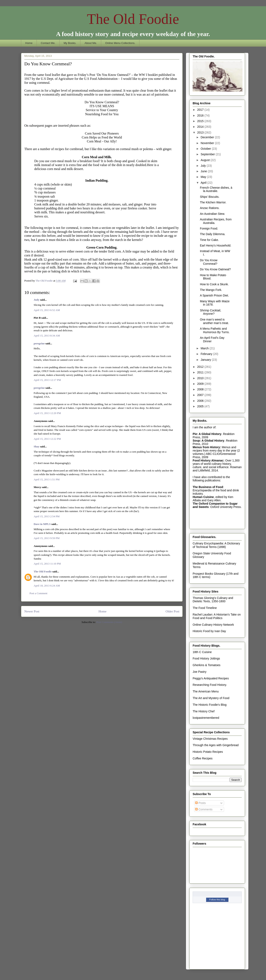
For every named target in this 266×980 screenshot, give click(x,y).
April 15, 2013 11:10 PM (47, 564)
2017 (201, 110)
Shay (36, 446)
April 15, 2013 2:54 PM (47, 516)
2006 (201, 401)
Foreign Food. (209, 228)
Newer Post (32, 611)
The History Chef (204, 711)
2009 (201, 384)
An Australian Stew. (212, 214)
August (205, 160)
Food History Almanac (208, 460)
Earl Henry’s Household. (216, 245)
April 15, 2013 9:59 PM (47, 538)
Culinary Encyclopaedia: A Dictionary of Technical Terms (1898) (216, 545)
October (206, 149)
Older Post (172, 611)
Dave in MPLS (42, 524)
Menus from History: (207, 447)
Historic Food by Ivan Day (209, 631)
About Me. (91, 43)
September (208, 154)
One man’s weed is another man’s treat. (214, 321)
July (204, 166)
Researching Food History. (210, 685)
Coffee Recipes (203, 758)
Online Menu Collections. (120, 43)
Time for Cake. (209, 240)
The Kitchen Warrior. (213, 202)
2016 (201, 115)
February (207, 354)
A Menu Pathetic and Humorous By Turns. (215, 330)
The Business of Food (208, 487)
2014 (201, 127)
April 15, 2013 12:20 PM (47, 413)
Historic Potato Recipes (208, 752)
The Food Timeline (205, 608)
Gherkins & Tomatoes (207, 665)
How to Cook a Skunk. (214, 284)
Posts (200, 803)
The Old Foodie (133, 19)
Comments (204, 809)
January (206, 360)
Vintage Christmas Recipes (210, 739)
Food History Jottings (206, 658)
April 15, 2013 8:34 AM (47, 336)
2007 (201, 395)
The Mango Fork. (211, 290)
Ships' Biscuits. (210, 197)
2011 (201, 372)
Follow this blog (217, 900)
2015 (201, 121)
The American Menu (206, 691)
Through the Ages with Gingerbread (216, 745)
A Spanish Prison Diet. (214, 295)
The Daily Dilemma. (213, 234)
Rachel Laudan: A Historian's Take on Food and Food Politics (217, 616)
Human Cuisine (203, 497)
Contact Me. (48, 43)
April (204, 183)
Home (29, 43)
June (204, 171)
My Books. (70, 43)
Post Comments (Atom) (109, 622)
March (205, 348)
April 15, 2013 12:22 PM (47, 439)
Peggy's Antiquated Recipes (211, 678)
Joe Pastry (199, 672)
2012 (201, 367)
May (204, 177)
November (208, 143)
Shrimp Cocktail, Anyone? (211, 312)
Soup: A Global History (208, 441)
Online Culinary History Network (213, 625)
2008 (201, 389)
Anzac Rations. (210, 208)
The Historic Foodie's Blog (210, 705)
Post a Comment (38, 593)
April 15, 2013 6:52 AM (47, 310)
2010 (201, 378)
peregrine (39, 343)
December (208, 137)
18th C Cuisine (202, 652)
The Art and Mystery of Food (211, 698)
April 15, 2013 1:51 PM (47, 479)
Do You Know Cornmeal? (209, 262)
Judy (36, 300)
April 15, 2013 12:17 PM (47, 380)
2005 (201, 406)
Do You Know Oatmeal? (215, 269)
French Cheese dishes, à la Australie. (216, 189)
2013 (201, 132)
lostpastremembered (206, 718)
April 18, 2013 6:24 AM (47, 586)
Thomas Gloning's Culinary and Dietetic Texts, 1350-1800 (213, 600)
